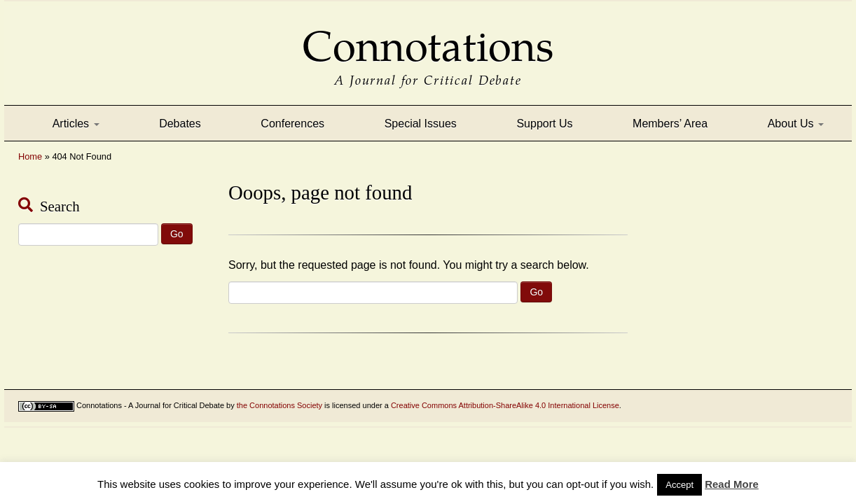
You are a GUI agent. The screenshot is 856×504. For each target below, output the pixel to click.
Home (30, 156)
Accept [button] (679, 485)
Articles (76, 124)
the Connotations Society (279, 405)
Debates (180, 124)
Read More (732, 484)
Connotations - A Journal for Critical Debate (150, 405)
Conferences (292, 124)
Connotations (428, 37)
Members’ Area (670, 124)
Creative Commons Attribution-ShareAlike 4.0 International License (505, 405)
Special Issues (421, 124)
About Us (796, 124)
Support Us (544, 124)
